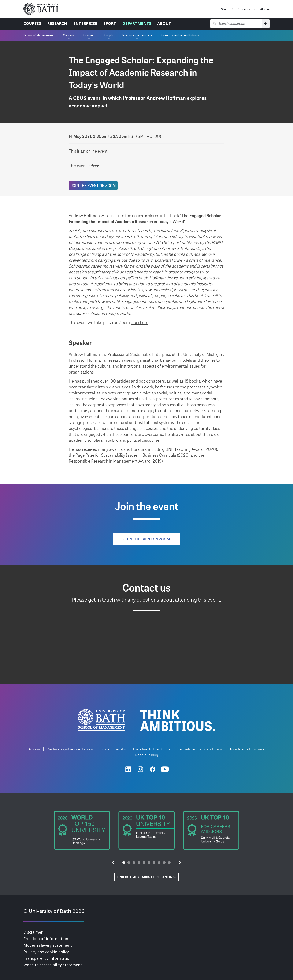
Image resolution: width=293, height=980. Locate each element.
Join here (140, 322)
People (109, 35)
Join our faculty (113, 749)
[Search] (266, 24)
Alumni (265, 9)
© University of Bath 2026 (54, 911)
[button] (113, 862)
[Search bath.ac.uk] (236, 24)
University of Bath (42, 9)
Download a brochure (246, 749)
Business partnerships (137, 35)
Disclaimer (33, 932)
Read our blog (147, 755)
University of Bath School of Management (102, 720)
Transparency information (48, 958)
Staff (225, 9)
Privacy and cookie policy (46, 952)
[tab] (124, 862)
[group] (82, 830)
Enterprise (85, 23)
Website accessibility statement (53, 965)
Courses (32, 23)
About (164, 23)
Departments (137, 23)
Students (244, 9)
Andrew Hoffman (84, 354)
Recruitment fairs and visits (200, 749)
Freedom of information (46, 939)
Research (57, 23)
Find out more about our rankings (146, 877)
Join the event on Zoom (93, 185)
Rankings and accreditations (180, 35)
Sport (110, 23)
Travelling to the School (152, 749)
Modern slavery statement (48, 945)
